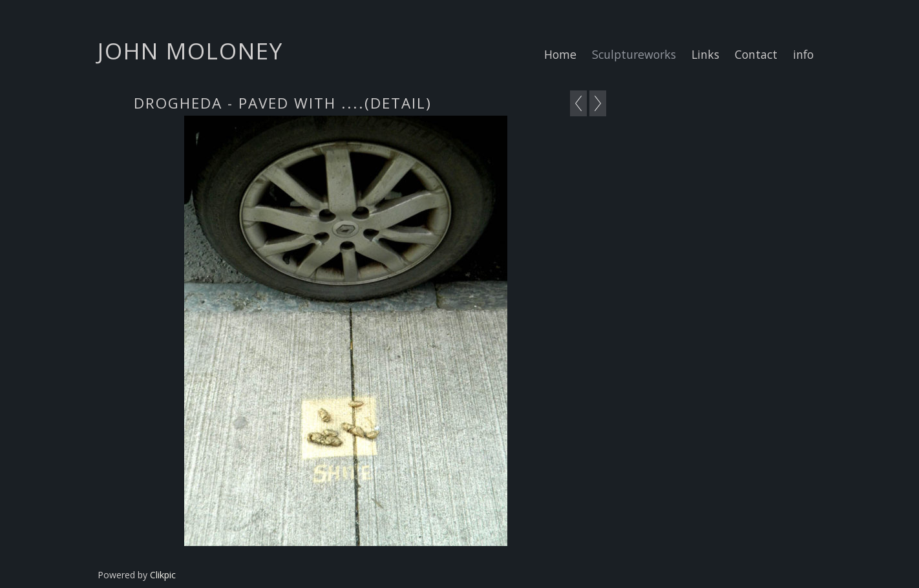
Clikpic (163, 575)
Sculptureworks (634, 54)
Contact (756, 54)
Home (560, 54)
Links (705, 54)
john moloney (190, 50)
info (803, 54)
